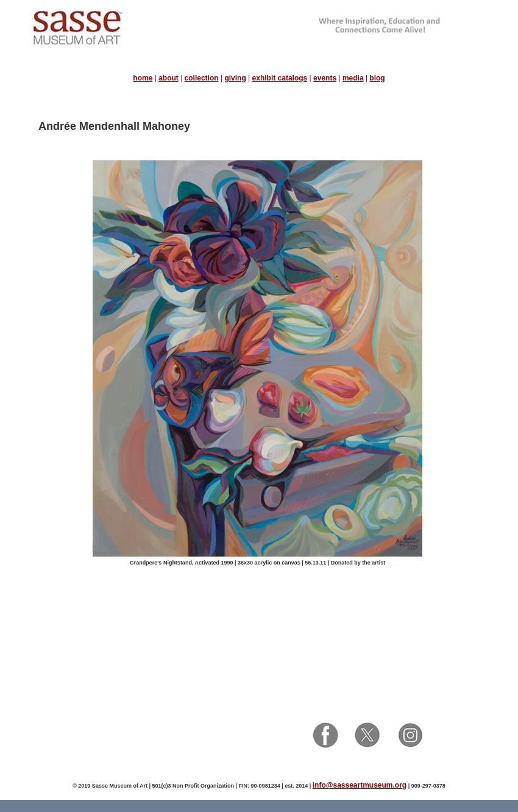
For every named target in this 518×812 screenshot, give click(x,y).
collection (202, 78)
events (325, 78)
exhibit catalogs (280, 78)
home (143, 78)
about (169, 78)
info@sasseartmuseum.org (360, 785)
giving (235, 78)
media (353, 78)
